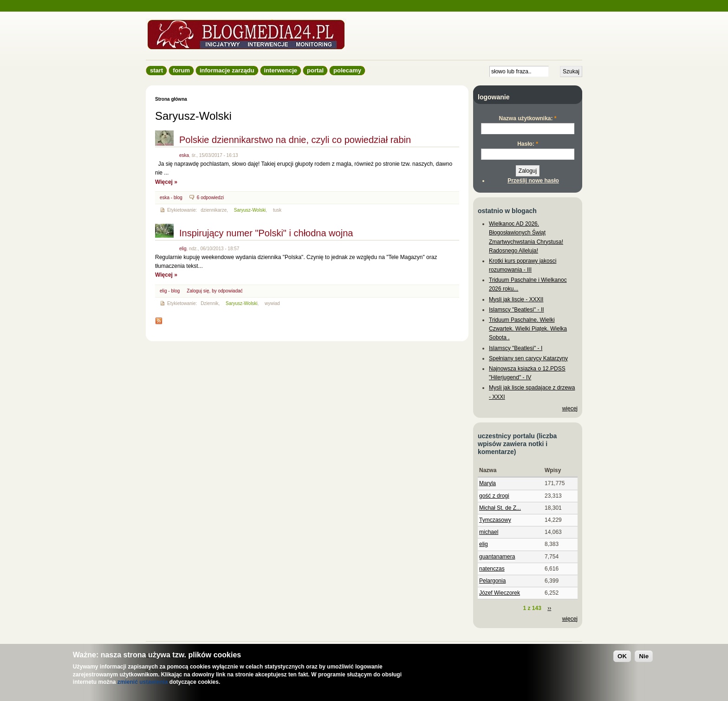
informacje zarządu (227, 70)
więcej (570, 409)
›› (549, 608)
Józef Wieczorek (500, 593)
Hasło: (528, 144)
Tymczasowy (495, 520)
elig (183, 249)
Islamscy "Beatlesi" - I (516, 348)
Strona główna (171, 99)
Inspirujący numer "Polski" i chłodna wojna (266, 233)
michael (489, 532)
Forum (181, 70)
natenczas (492, 569)
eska (184, 155)
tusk (277, 210)
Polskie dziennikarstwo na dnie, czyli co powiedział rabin (295, 140)
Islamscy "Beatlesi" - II (517, 310)
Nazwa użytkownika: (527, 118)
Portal (315, 70)
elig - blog (170, 291)
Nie (644, 656)
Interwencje (281, 70)
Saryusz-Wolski (250, 210)
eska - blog (171, 198)
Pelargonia (492, 581)
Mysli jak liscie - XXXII (516, 299)
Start (156, 70)
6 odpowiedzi (210, 198)
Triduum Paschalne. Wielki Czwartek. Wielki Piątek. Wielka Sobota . (528, 329)
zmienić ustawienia (143, 682)
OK (622, 656)
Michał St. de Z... (500, 508)
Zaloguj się (198, 291)
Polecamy (347, 70)
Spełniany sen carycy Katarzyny (528, 358)
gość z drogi (494, 496)
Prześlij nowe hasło (533, 181)
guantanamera (497, 557)
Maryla (487, 483)
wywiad (272, 303)
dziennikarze (214, 210)
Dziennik (209, 303)
